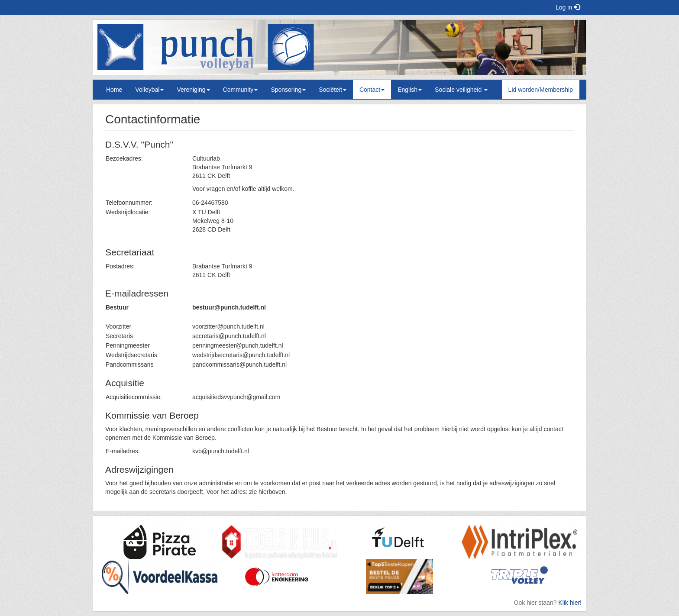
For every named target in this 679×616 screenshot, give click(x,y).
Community (241, 90)
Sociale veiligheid (461, 90)
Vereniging (193, 90)
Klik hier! (570, 603)
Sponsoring (288, 90)
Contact (372, 90)
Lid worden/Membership (541, 90)
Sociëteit (333, 90)
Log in (568, 7)
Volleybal (149, 90)
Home (114, 90)
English (410, 90)
